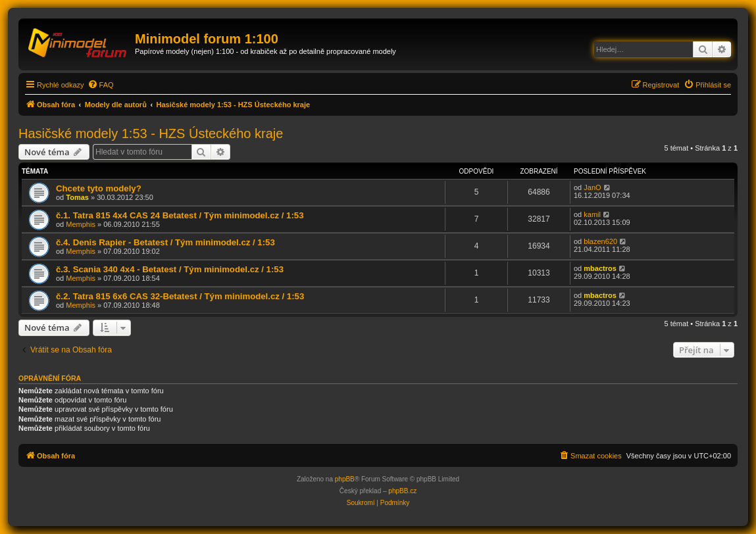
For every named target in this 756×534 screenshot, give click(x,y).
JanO (592, 187)
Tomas (77, 197)
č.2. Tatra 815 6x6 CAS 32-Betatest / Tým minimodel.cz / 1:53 (180, 296)
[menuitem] (101, 85)
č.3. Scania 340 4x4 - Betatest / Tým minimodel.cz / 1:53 (170, 269)
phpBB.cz (402, 491)
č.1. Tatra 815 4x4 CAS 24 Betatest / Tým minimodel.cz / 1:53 (180, 215)
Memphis (81, 224)
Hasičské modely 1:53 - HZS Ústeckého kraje (151, 133)
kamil (592, 214)
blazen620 (600, 241)
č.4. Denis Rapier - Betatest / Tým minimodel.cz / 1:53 (165, 242)
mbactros (600, 268)
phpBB (345, 479)
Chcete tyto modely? (99, 188)
